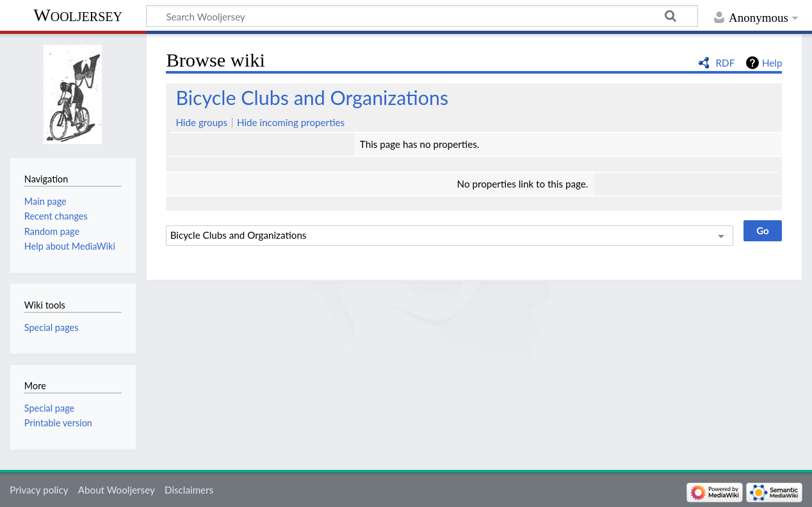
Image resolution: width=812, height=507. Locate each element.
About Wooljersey (117, 490)
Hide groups (201, 122)
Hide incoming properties (291, 122)
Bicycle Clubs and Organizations (312, 97)
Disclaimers (189, 490)
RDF (726, 63)
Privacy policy (39, 490)
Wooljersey (78, 15)
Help (772, 63)
